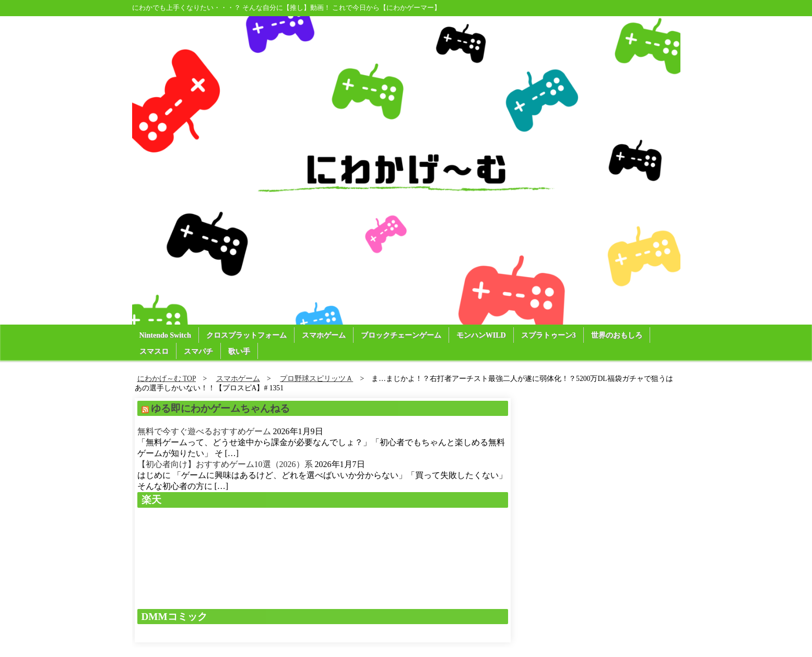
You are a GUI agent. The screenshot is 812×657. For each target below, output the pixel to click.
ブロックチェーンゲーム (401, 335)
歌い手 (239, 351)
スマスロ (154, 351)
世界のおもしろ (617, 335)
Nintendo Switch (165, 335)
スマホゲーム (324, 335)
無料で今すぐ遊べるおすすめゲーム (204, 431)
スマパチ (198, 351)
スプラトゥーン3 (549, 335)
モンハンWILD (481, 335)
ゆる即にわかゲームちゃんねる (220, 408)
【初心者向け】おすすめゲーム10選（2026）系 (225, 464)
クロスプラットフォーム (246, 335)
